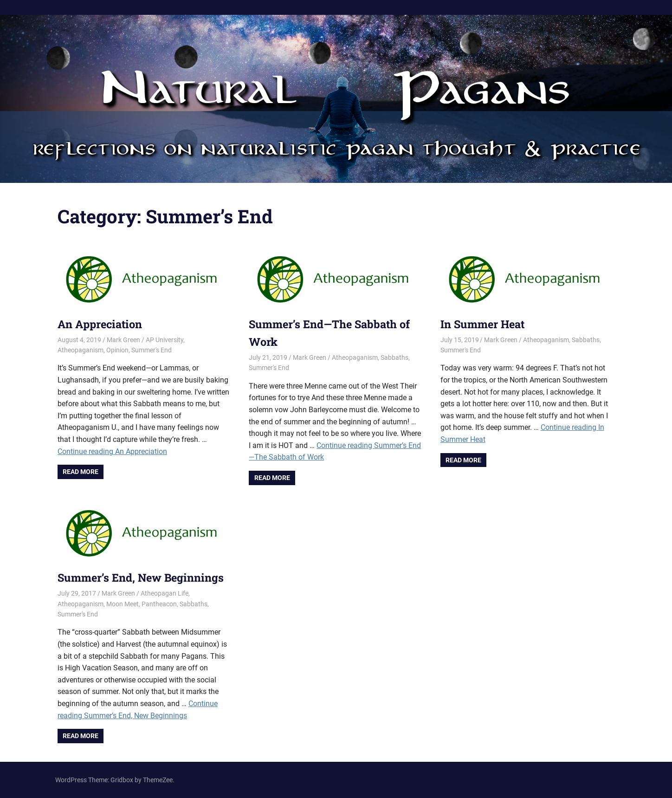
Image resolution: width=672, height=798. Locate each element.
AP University (165, 340)
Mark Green (123, 340)
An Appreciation (102, 324)
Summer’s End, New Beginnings (142, 577)
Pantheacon (159, 604)
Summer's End (152, 350)
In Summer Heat (484, 324)
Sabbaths (394, 357)
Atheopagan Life (165, 593)
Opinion (117, 350)
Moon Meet (123, 604)
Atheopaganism (81, 350)
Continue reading (112, 451)
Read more (81, 472)
